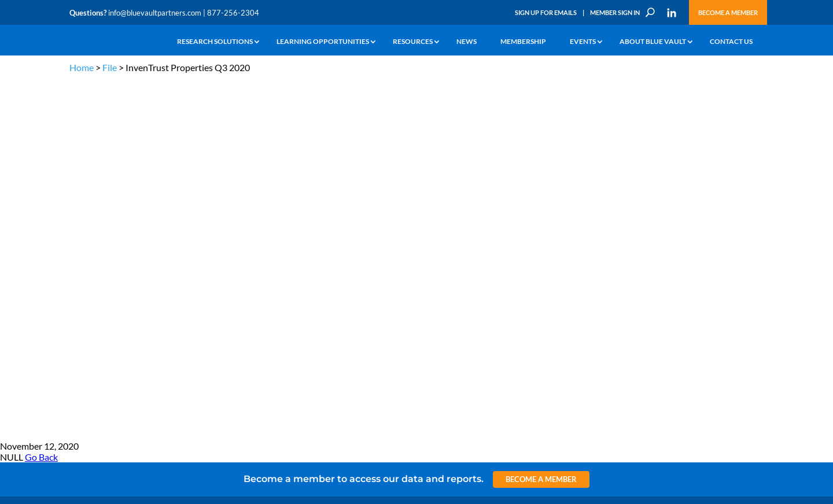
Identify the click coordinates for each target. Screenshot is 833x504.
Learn (78, 256)
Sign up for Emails (639, 391)
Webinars (154, 256)
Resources (413, 42)
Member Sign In (615, 12)
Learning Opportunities (323, 42)
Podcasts (152, 270)
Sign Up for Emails (546, 12)
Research (84, 283)
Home (82, 67)
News (467, 42)
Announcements (282, 256)
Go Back (41, 99)
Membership (523, 42)
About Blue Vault (653, 42)
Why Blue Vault (93, 336)
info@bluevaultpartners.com (155, 13)
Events (583, 42)
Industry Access (93, 296)
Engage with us (698, 272)
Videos (149, 283)
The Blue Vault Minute (172, 243)
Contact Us (731, 42)
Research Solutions (215, 42)
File (110, 67)
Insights (269, 243)
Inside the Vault (280, 270)
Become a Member (728, 12)
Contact (82, 349)
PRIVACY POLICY (689, 186)
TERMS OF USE (741, 186)
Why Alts (83, 243)
